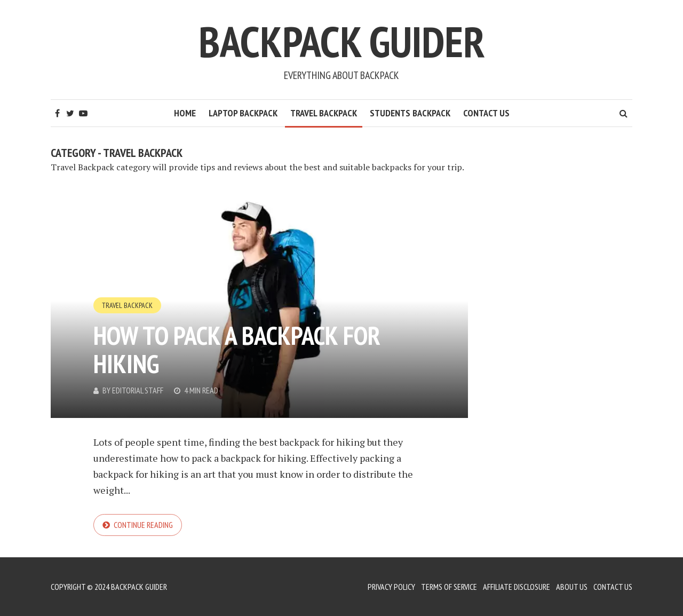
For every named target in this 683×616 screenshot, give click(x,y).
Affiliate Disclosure (517, 587)
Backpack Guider (342, 41)
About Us (572, 587)
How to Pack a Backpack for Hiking (237, 349)
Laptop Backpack (243, 113)
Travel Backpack (324, 113)
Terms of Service (449, 587)
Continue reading (143, 525)
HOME (185, 113)
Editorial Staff (138, 390)
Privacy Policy (391, 587)
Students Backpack (410, 113)
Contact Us (486, 113)
